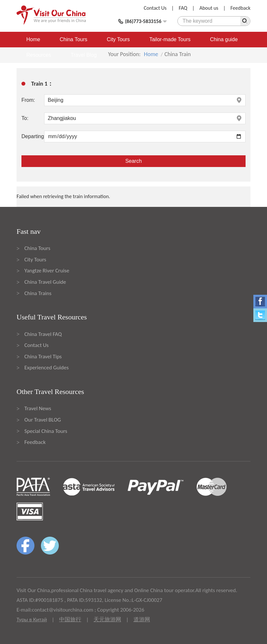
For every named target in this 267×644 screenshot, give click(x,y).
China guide (224, 39)
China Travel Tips (43, 357)
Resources (39, 55)
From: (28, 100)
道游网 (142, 620)
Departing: (33, 136)
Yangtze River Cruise (47, 271)
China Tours (74, 39)
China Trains (38, 293)
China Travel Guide (45, 282)
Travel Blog (83, 55)
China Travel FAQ (43, 334)
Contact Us (155, 8)
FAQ (183, 8)
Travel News (38, 408)
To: (25, 118)
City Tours (118, 39)
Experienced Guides (46, 368)
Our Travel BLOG (43, 420)
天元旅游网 (107, 620)
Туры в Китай (32, 620)
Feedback (240, 8)
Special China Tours (46, 431)
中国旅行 (70, 620)
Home (33, 39)
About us (209, 8)
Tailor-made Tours (170, 39)
